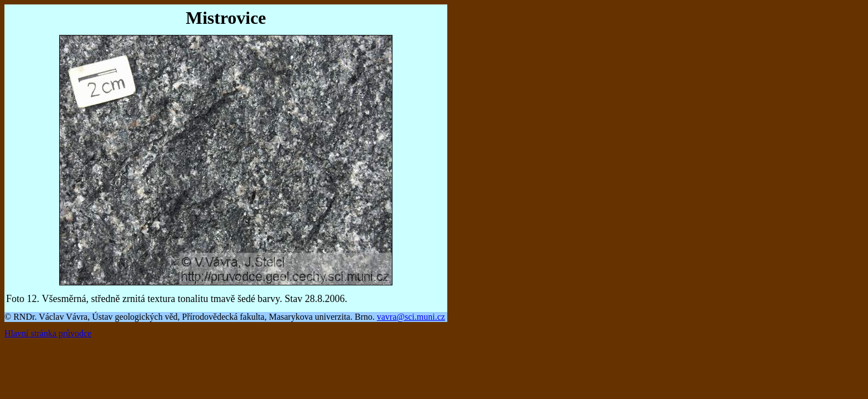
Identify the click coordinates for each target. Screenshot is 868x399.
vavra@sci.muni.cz (411, 317)
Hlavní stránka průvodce (48, 333)
